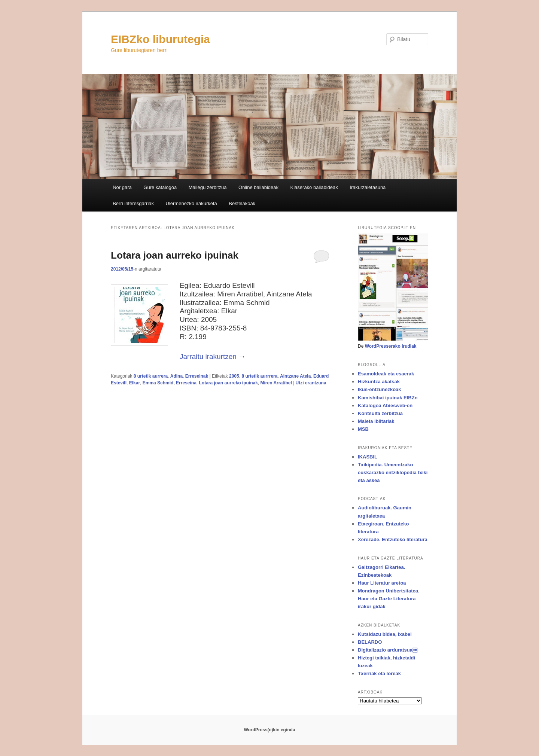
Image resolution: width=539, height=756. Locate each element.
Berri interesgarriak (133, 203)
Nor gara (122, 187)
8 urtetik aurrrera (259, 376)
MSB (363, 429)
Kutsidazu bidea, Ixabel (385, 634)
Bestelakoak (242, 203)
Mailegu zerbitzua (208, 187)
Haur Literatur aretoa (382, 583)
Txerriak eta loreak (379, 673)
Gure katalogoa (160, 187)
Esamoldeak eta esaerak (386, 374)
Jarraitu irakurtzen (213, 356)
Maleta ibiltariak (376, 421)
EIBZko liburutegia (160, 39)
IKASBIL (368, 457)
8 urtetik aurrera (151, 376)
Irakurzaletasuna (368, 187)
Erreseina (186, 383)
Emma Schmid (158, 383)
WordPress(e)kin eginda (269, 730)
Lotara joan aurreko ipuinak (175, 255)
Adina (176, 376)
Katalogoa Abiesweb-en (385, 406)
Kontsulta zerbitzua (380, 413)
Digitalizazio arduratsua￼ (388, 650)
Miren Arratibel (276, 383)
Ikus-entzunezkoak (380, 389)
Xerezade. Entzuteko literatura (393, 539)
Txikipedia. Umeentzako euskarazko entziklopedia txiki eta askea (393, 472)
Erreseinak (197, 376)
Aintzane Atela (295, 376)
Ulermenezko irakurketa (191, 203)
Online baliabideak (258, 187)
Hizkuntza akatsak (379, 382)
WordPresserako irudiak (391, 346)
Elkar (135, 383)
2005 (234, 376)
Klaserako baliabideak (314, 187)
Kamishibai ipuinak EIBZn (388, 398)
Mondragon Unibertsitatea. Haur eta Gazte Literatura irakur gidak (389, 599)
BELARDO (370, 642)
